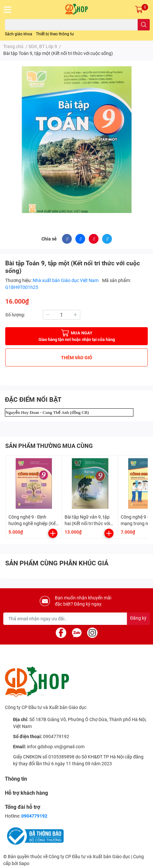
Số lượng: (15, 315)
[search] (144, 25)
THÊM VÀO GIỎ (77, 358)
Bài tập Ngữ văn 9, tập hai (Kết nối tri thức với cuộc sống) (87, 523)
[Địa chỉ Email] (76, 619)
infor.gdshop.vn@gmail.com (56, 747)
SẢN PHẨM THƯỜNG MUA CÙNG (49, 446)
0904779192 (56, 736)
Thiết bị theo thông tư (55, 34)
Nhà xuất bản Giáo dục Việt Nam (66, 280)
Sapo (24, 863)
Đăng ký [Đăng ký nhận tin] (138, 618)
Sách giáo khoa (19, 34)
